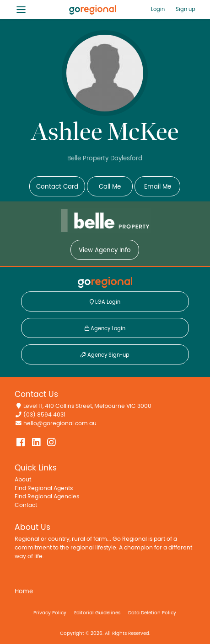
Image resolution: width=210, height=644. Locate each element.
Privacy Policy (50, 613)
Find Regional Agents (44, 488)
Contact (26, 505)
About (23, 480)
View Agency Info (105, 250)
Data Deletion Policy (152, 613)
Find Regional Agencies (47, 497)
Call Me (110, 187)
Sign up (186, 9)
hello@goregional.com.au (60, 424)
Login (158, 9)
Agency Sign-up (105, 355)
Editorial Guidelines (97, 613)
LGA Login (105, 302)
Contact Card (57, 187)
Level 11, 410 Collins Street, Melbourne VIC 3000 (87, 406)
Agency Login (105, 328)
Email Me (158, 187)
